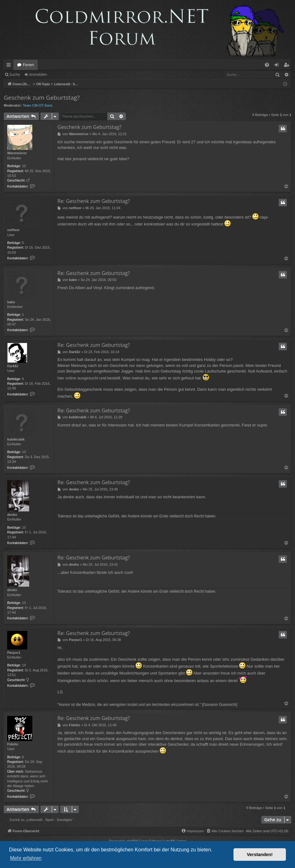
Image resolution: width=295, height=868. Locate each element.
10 (24, 166)
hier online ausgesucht (78, 378)
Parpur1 (14, 653)
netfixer (13, 230)
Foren (28, 65)
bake (11, 302)
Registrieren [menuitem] (288, 66)
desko (12, 515)
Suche (15, 74)
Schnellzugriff (10, 66)
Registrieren (67, 74)
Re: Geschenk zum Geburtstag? (94, 201)
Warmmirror (17, 153)
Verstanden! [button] (260, 855)
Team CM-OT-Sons (38, 105)
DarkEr (13, 366)
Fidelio (13, 744)
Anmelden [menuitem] (278, 66)
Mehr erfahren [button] (26, 858)
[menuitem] (267, 65)
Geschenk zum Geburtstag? (42, 98)
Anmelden (38, 74)
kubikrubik (16, 439)
